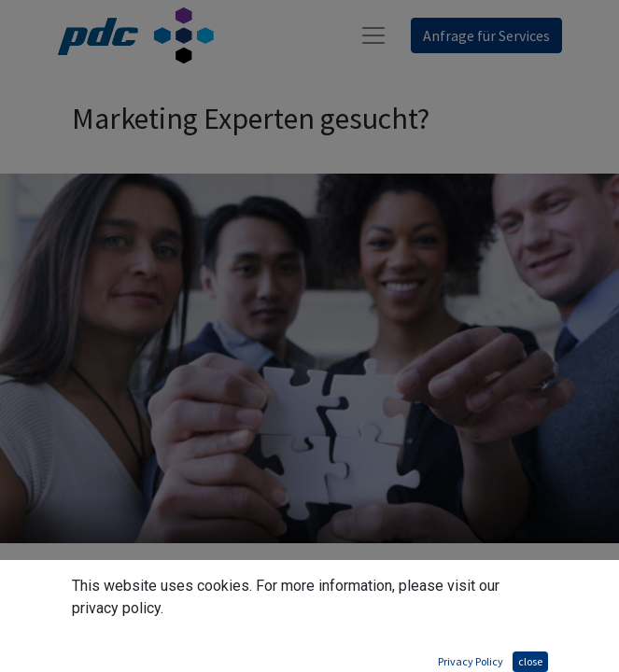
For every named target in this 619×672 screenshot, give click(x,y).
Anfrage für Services (486, 35)
